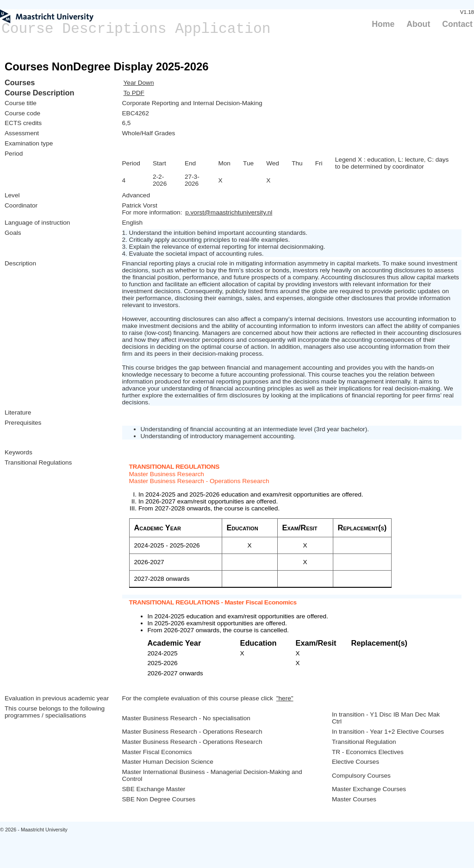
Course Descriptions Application (136, 29)
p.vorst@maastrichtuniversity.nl (229, 212)
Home (383, 24)
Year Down (139, 83)
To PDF (134, 93)
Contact (457, 24)
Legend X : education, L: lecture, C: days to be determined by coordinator (392, 163)
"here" (285, 698)
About (418, 24)
